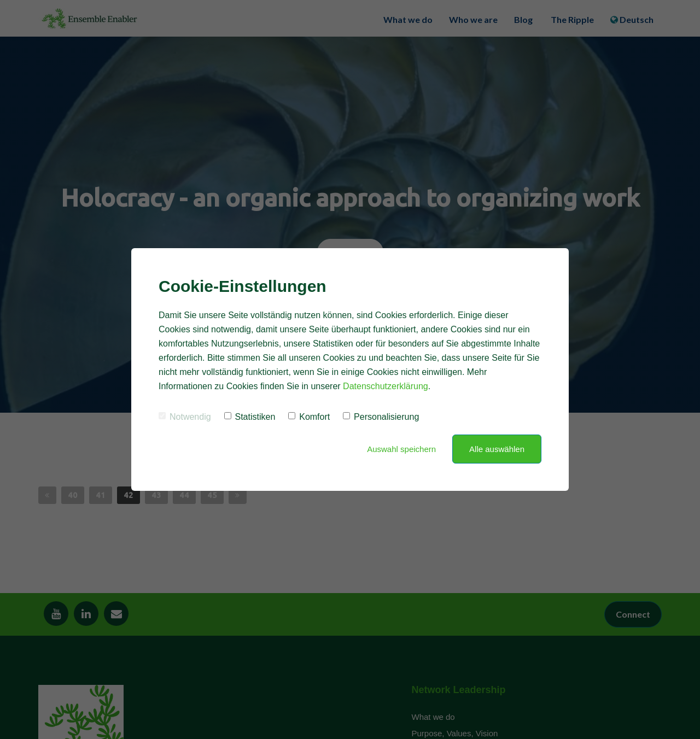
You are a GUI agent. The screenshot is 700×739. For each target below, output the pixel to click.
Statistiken (250, 417)
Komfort (309, 417)
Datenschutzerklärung (386, 386)
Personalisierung (381, 417)
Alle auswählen (497, 449)
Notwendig (185, 417)
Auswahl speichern (401, 449)
